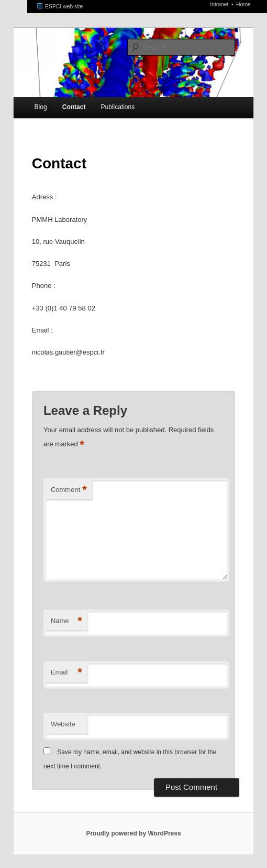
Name (66, 621)
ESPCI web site (60, 7)
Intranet (220, 4)
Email (66, 673)
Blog (41, 107)
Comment (69, 490)
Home (243, 4)
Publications (118, 107)
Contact (74, 107)
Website (63, 724)
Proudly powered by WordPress (133, 833)
